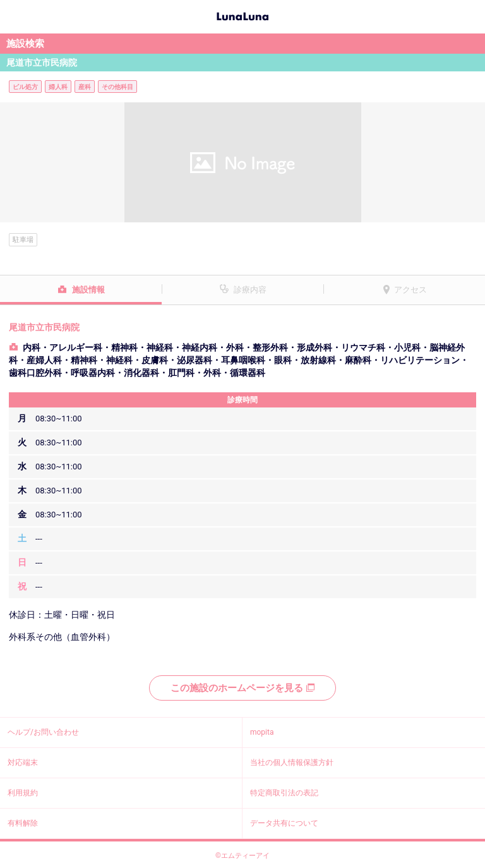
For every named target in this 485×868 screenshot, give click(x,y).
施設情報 (88, 290)
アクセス (410, 290)
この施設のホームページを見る (242, 688)
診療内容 (250, 290)
